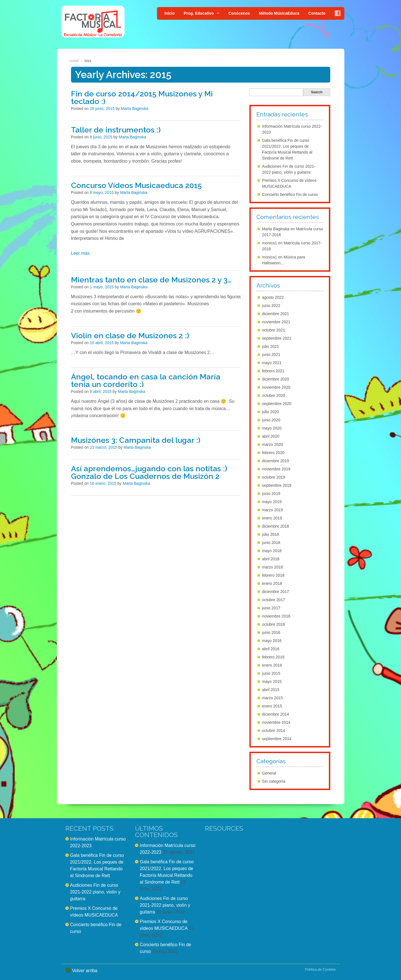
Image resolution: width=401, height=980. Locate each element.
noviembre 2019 (276, 469)
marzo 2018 (272, 567)
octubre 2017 (274, 600)
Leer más (80, 253)
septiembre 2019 (277, 485)
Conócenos (239, 13)
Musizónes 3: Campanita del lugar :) (136, 440)
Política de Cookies (320, 969)
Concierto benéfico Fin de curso (290, 194)
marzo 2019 (272, 510)
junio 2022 (271, 306)
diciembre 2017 (276, 592)
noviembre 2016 (276, 616)
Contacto (317, 13)
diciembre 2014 (276, 714)
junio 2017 (271, 608)
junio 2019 (271, 494)
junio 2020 (271, 420)
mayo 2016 (272, 641)
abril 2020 (271, 436)
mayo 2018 (272, 551)
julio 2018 (271, 534)
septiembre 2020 (277, 404)
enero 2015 (272, 706)
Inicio (170, 13)
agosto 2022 (273, 297)
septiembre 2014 (277, 739)
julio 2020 (271, 412)
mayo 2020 (272, 428)
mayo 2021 (272, 363)
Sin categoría (274, 781)
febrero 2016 (273, 657)
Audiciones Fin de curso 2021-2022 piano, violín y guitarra (95, 892)
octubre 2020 (274, 395)
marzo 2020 (272, 444)
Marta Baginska (135, 109)
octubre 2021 (274, 330)
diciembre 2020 (276, 379)
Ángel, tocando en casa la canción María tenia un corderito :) (146, 381)
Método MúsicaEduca (279, 13)
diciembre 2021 (276, 314)
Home (74, 61)
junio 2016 (271, 632)
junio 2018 (271, 543)
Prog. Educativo (199, 13)
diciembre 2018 (276, 526)
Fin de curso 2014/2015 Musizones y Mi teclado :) (142, 98)
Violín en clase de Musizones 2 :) (130, 336)
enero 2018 (272, 583)
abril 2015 (271, 690)
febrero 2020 (273, 453)
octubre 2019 (274, 477)
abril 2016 (271, 649)
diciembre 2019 (276, 461)
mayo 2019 (272, 502)
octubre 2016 (274, 624)
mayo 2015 (272, 682)
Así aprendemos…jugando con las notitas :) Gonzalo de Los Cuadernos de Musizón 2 (149, 472)
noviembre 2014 (276, 722)
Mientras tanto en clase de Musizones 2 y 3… (151, 280)
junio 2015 (271, 673)
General (269, 773)
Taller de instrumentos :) (116, 130)
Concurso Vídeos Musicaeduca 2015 (136, 185)
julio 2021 (271, 346)
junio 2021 (271, 355)
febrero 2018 (273, 575)
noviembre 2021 (276, 322)
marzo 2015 (272, 698)
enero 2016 (272, 665)
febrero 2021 (273, 371)
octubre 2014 (274, 731)
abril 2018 (271, 559)
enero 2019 (272, 518)
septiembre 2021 (277, 338)
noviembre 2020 (276, 387)
